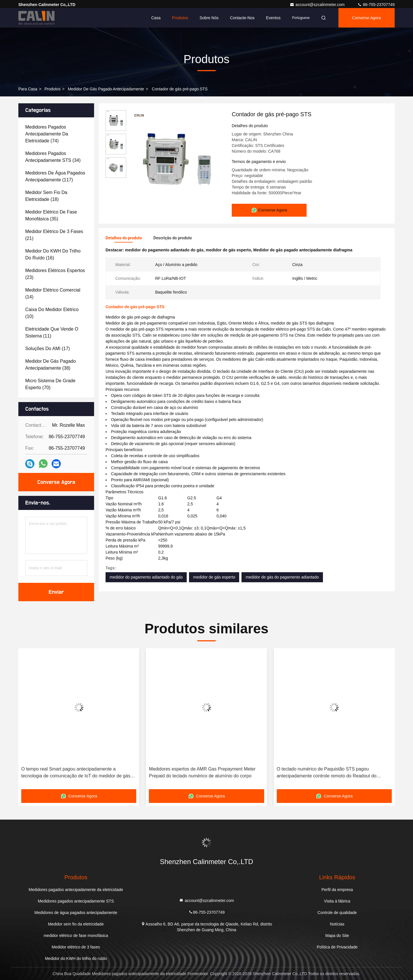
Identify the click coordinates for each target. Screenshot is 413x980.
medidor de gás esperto (214, 577)
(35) (51, 215)
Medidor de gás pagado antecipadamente (106, 89)
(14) (53, 293)
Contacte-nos (242, 18)
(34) (53, 157)
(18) (46, 196)
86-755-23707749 (376, 5)
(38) (50, 365)
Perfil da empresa (337, 890)
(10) (52, 313)
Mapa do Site (337, 936)
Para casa (28, 89)
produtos (52, 89)
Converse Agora (367, 18)
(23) (55, 274)
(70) (50, 384)
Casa (156, 18)
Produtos (180, 18)
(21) (54, 235)
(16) (53, 254)
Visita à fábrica (337, 901)
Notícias (337, 924)
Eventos (273, 18)
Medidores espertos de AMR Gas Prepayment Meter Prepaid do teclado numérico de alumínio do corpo (202, 772)
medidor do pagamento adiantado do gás (146, 577)
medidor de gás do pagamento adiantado (282, 577)
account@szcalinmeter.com (318, 5)
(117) (55, 176)
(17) (48, 349)
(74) (47, 134)
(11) (52, 332)
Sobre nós (209, 18)
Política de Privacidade (337, 947)
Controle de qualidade (337, 913)
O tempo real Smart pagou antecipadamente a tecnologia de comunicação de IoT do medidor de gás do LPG (76, 773)
